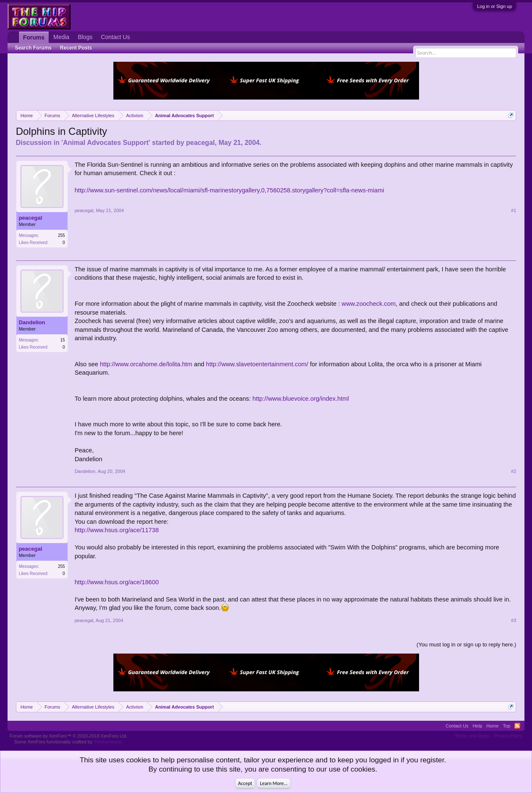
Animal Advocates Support (106, 143)
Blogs (85, 37)
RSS (517, 726)
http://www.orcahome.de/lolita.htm (146, 364)
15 (63, 340)
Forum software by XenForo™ (69, 736)
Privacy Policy (508, 736)
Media (61, 37)
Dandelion (32, 322)
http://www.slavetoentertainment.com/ (257, 364)
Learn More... (274, 783)
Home (492, 726)
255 (62, 235)
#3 (514, 620)
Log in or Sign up (494, 6)
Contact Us (115, 37)
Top (507, 726)
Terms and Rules (472, 736)
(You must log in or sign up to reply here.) (466, 645)
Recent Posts (76, 48)
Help (478, 726)
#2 (514, 471)
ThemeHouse (107, 742)
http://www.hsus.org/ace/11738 (117, 530)
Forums (34, 37)
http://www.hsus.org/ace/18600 (117, 582)
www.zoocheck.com (369, 304)
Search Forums (33, 48)
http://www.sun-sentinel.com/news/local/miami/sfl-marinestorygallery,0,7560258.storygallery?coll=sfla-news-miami (229, 190)
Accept (245, 783)
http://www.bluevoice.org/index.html (301, 399)
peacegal (200, 143)
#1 (514, 210)
